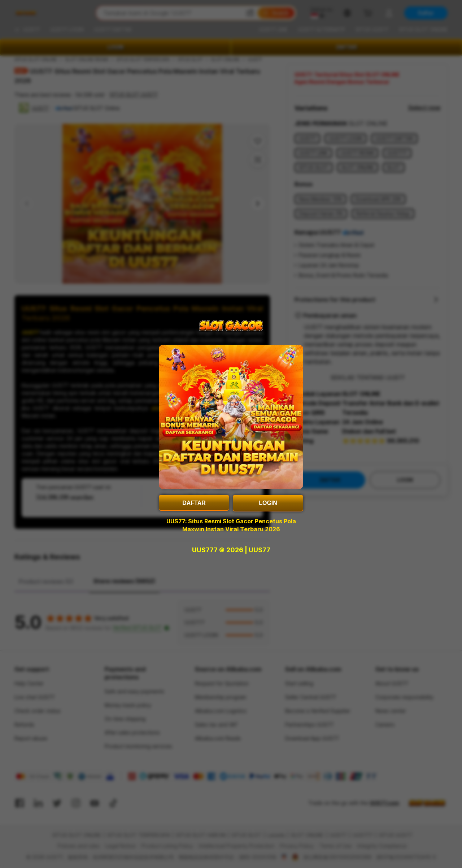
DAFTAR (194, 503)
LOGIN (268, 503)
